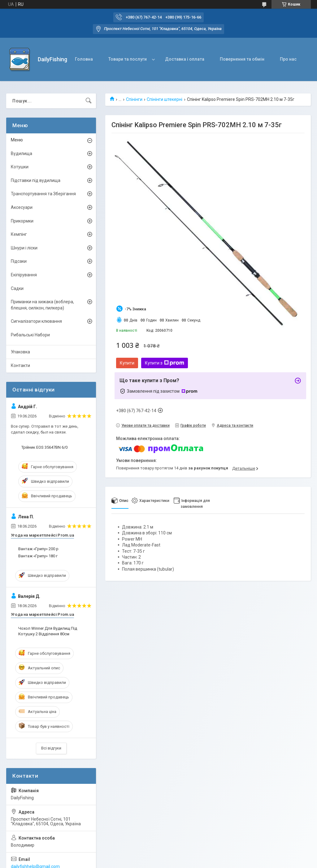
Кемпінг (19, 234)
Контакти (20, 365)
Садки (17, 288)
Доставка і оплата (185, 59)
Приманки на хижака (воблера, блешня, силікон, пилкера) (42, 305)
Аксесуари (22, 207)
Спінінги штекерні (165, 99)
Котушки (20, 167)
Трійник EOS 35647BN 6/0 (44, 447)
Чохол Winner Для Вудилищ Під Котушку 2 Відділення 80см (48, 631)
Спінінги (134, 99)
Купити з (165, 363)
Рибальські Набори (30, 335)
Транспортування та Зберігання (43, 194)
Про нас (288, 59)
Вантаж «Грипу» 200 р (38, 549)
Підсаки (19, 261)
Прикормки (22, 221)
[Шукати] (89, 101)
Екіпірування (24, 275)
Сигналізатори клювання (36, 321)
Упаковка (20, 352)
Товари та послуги (128, 59)
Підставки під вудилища (36, 180)
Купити (127, 363)
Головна (84, 59)
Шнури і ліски (24, 248)
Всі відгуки (51, 748)
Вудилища (22, 153)
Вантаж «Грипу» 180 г (38, 556)
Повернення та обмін (242, 59)
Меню (17, 140)
